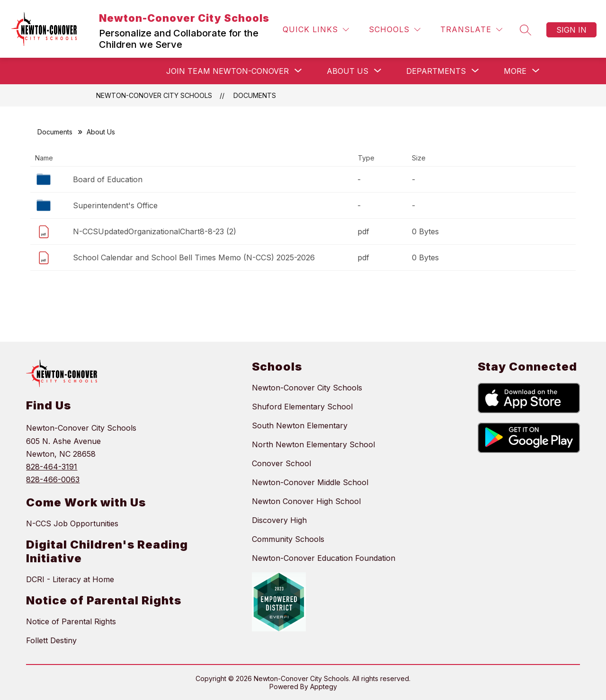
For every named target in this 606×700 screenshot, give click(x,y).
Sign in (571, 30)
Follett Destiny (51, 640)
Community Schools (288, 539)
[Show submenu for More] (515, 71)
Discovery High (279, 520)
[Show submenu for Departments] (436, 71)
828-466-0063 (53, 479)
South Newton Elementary (300, 425)
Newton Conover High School (306, 501)
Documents (255, 95)
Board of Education (108, 179)
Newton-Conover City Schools (154, 95)
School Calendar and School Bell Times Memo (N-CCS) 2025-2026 (194, 257)
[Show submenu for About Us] (348, 71)
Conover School (281, 463)
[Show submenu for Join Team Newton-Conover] (227, 71)
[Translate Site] (471, 30)
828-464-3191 (52, 467)
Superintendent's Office (115, 205)
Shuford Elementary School (302, 407)
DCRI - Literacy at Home (70, 579)
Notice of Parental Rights (71, 621)
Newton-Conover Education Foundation (324, 558)
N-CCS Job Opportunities (72, 523)
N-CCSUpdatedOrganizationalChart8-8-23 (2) (155, 231)
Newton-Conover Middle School (310, 482)
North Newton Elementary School (313, 444)
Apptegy (324, 687)
